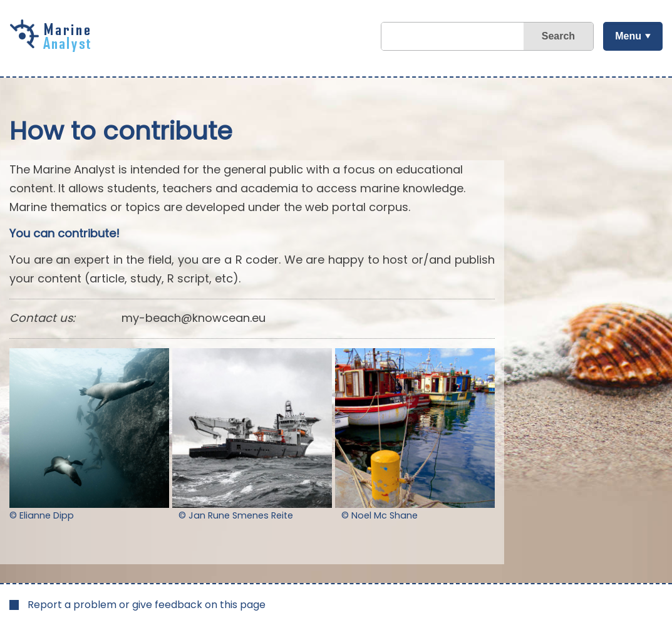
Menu (628, 36)
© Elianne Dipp (42, 515)
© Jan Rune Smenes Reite (236, 515)
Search (558, 36)
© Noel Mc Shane (380, 515)
